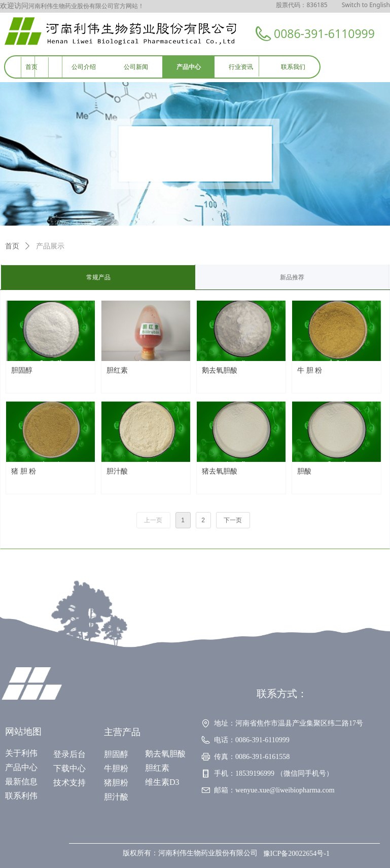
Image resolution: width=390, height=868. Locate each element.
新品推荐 (292, 277)
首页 (12, 246)
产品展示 (50, 246)
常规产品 (98, 277)
